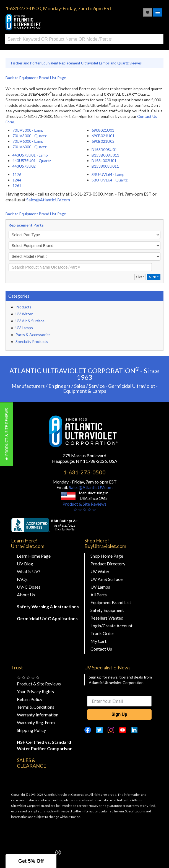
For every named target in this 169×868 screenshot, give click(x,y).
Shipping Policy (31, 730)
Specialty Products (32, 341)
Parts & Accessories (33, 335)
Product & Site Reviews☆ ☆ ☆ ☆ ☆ (84, 507)
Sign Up (119, 714)
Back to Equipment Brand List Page (36, 78)
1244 (17, 180)
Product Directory (108, 564)
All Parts (99, 595)
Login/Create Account (111, 626)
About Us (26, 595)
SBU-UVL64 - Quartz (110, 180)
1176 (17, 174)
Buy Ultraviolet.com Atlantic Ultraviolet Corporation (47, 22)
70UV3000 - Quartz (29, 136)
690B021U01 (103, 136)
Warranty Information (38, 715)
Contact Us (101, 649)
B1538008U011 (105, 166)
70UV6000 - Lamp (28, 141)
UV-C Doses (29, 587)
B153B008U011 (105, 155)
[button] (6, 434)
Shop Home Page (107, 556)
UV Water (24, 314)
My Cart (98, 641)
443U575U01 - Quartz (32, 161)
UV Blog (25, 564)
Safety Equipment (107, 610)
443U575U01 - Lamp (30, 155)
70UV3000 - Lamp (28, 130)
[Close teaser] (58, 853)
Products (24, 307)
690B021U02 (103, 141)
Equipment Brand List (111, 602)
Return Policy (30, 699)
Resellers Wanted (107, 618)
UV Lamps (24, 328)
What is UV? (29, 571)
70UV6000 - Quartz (29, 147)
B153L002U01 (104, 161)
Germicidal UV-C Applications (47, 618)
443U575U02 (24, 166)
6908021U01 (103, 130)
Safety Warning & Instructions (48, 606)
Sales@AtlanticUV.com (48, 200)
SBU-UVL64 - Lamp (108, 174)
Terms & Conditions (36, 707)
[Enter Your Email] (119, 701)
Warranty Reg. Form (36, 722)
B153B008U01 (104, 150)
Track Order (102, 633)
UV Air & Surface (30, 321)
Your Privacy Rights (35, 691)
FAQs (22, 579)
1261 (17, 185)
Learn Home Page (34, 556)
